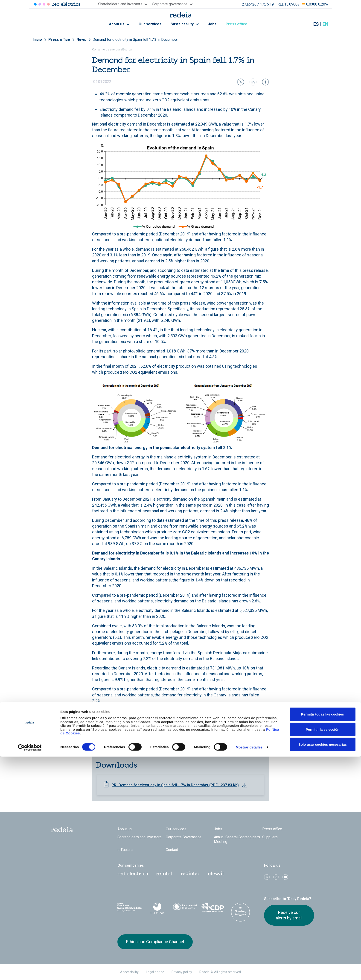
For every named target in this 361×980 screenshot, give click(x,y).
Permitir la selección (323, 953)
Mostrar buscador (305, 24)
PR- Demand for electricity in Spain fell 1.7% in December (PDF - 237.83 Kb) (175, 785)
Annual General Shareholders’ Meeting (237, 839)
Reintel (164, 874)
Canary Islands (127, 749)
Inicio (37, 40)
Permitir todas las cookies (323, 937)
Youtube (285, 877)
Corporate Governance (184, 837)
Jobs (212, 24)
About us (119, 24)
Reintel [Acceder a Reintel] (44, 4)
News (81, 40)
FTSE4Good (157, 908)
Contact (172, 850)
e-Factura (125, 850)
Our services (150, 24)
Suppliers (270, 837)
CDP (213, 907)
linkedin (276, 877)
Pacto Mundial (185, 908)
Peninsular (230, 743)
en (325, 24)
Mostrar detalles (249, 970)
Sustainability (185, 24)
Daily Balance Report (133, 743)
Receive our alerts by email (289, 915)
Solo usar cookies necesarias (323, 968)
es (316, 24)
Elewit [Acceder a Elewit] (48, 4)
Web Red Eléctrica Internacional (190, 874)
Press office (239, 24)
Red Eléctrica (133, 874)
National (211, 743)
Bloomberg (240, 912)
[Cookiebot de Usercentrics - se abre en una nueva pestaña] (30, 971)
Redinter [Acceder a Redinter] (40, 4)
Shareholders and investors (140, 837)
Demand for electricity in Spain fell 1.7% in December (135, 40)
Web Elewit (216, 874)
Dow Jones (130, 908)
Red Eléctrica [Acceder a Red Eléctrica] (35, 4)
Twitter (267, 877)
